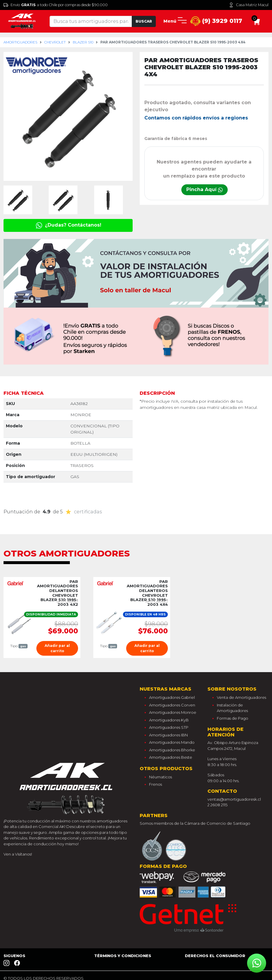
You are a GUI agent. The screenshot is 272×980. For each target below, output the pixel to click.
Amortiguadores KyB (169, 720)
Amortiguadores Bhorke (172, 750)
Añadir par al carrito (57, 648)
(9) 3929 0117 (216, 21)
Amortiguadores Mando (172, 742)
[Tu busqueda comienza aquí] (91, 21)
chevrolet (55, 42)
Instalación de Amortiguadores (232, 708)
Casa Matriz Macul (249, 5)
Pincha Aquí (205, 189)
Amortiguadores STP (169, 727)
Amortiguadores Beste (171, 757)
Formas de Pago (233, 718)
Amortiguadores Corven (172, 705)
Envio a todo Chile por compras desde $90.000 (56, 5)
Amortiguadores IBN (168, 735)
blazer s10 (83, 42)
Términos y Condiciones (123, 956)
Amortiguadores (20, 42)
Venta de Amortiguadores (241, 697)
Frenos (156, 784)
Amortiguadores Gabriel (172, 697)
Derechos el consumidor (215, 956)
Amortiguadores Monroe (173, 712)
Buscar (144, 21)
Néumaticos (161, 777)
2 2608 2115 (217, 805)
